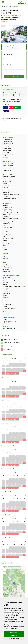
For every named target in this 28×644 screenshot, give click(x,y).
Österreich (20, 16)
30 (15, 373)
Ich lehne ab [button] (14, 635)
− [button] (5, 570)
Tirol (16, 16)
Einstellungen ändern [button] (14, 639)
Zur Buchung (14, 76)
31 (18, 373)
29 (11, 373)
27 (4, 373)
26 (25, 371)
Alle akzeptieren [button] (14, 632)
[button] (4, 34)
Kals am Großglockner (8, 16)
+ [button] (5, 568)
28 (8, 373)
